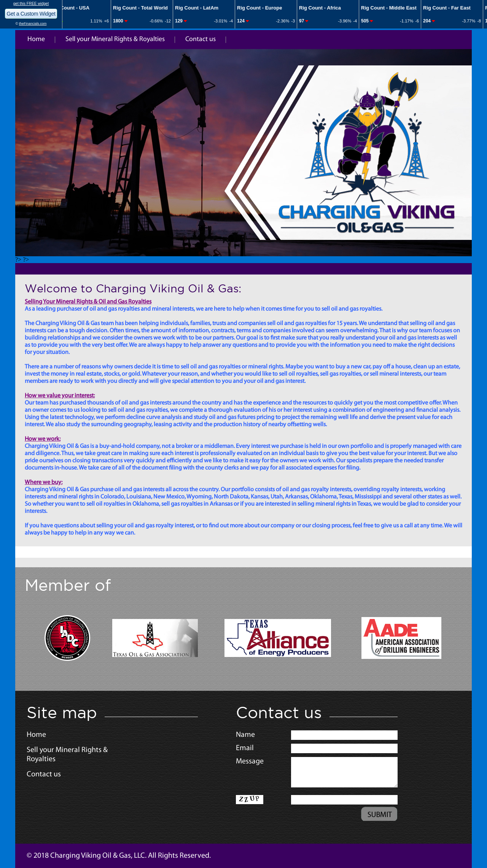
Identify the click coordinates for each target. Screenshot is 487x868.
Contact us (201, 39)
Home (36, 39)
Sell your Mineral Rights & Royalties (115, 39)
